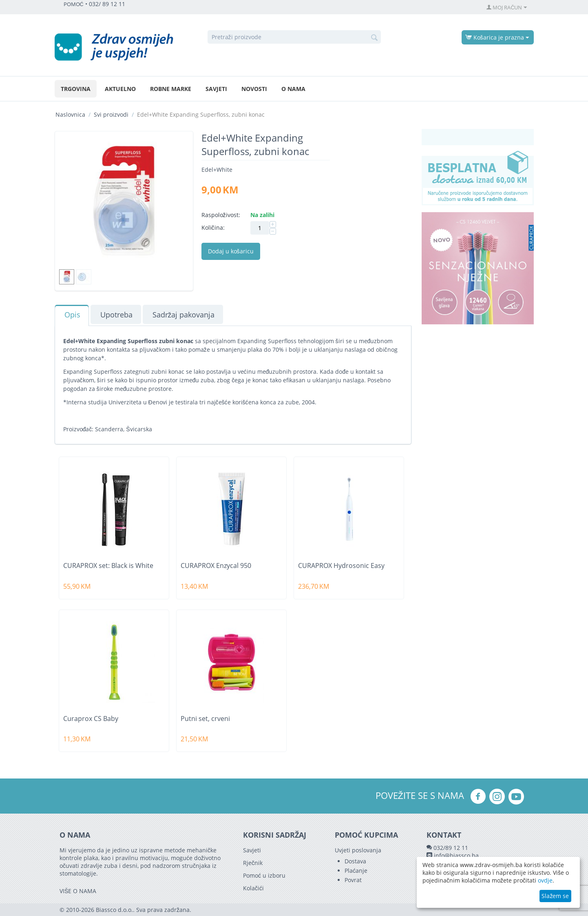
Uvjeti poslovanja (358, 850)
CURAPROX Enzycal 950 (216, 566)
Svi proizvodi (111, 114)
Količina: (213, 227)
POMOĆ (74, 4)
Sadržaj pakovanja (184, 315)
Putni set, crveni (205, 719)
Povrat (353, 880)
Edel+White (217, 170)
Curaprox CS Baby (91, 719)
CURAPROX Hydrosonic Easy (341, 566)
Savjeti (216, 89)
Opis (72, 315)
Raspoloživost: (221, 215)
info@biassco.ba (456, 855)
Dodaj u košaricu (231, 251)
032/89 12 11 (451, 848)
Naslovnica (70, 114)
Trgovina (76, 89)
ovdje (545, 880)
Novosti (254, 89)
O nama (293, 89)
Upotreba (116, 315)
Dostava (355, 861)
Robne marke (171, 89)
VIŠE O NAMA (78, 891)
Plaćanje (356, 871)
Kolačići (253, 888)
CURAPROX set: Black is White (108, 566)
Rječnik (253, 863)
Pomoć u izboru (264, 875)
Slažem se (555, 896)
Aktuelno (120, 89)
